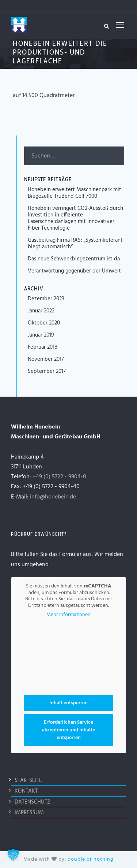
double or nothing (91, 859)
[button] (13, 855)
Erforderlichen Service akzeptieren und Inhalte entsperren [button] (68, 730)
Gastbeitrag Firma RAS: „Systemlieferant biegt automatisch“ (75, 244)
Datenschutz (33, 802)
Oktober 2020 (44, 323)
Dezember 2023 (46, 299)
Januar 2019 (41, 335)
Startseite (28, 780)
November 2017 (46, 359)
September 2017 (47, 371)
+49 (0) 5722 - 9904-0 (59, 477)
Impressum (29, 813)
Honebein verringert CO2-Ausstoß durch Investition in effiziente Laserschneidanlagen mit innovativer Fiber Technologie (75, 218)
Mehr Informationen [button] (68, 615)
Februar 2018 (43, 347)
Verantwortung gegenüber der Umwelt (74, 271)
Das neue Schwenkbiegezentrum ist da (74, 259)
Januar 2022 (41, 311)
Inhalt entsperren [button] (68, 703)
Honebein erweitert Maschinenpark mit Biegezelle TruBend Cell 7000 (75, 193)
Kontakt (26, 791)
